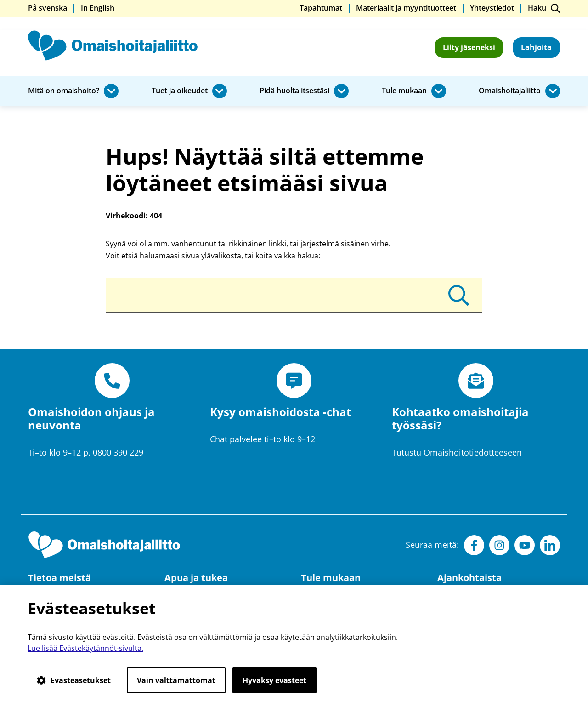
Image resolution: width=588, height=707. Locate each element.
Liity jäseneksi (469, 47)
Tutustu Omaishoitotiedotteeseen (457, 452)
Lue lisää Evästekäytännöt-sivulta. (85, 648)
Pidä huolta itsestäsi (294, 91)
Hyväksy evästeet (274, 680)
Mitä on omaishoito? (64, 91)
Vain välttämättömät (176, 680)
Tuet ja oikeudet (180, 91)
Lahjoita (536, 47)
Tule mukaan (404, 91)
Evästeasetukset (74, 680)
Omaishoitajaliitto (510, 91)
